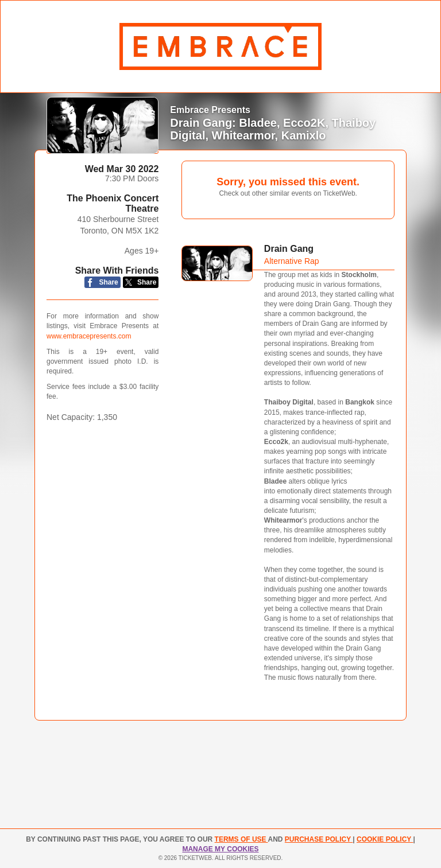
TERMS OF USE (241, 839)
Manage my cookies (220, 849)
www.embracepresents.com (89, 336)
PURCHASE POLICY (319, 839)
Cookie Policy (385, 839)
